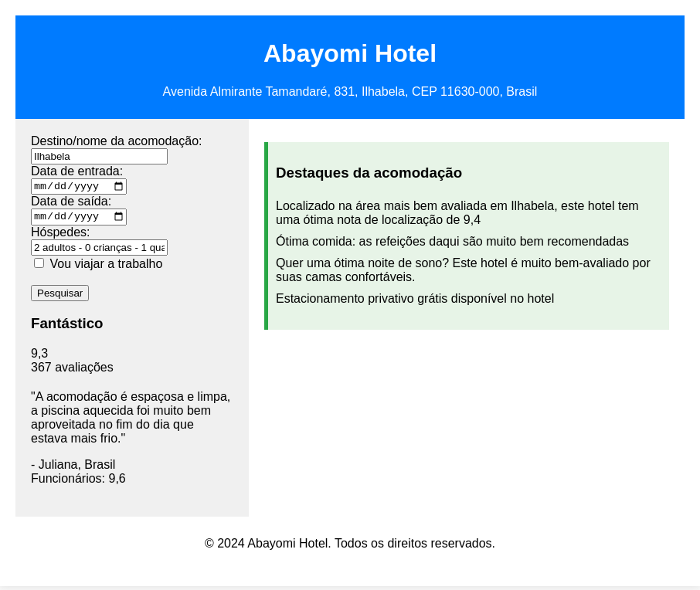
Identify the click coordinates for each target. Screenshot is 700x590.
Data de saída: (71, 203)
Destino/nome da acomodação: (116, 141)
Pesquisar (60, 297)
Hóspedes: (61, 236)
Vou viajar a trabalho (106, 268)
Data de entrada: (77, 171)
